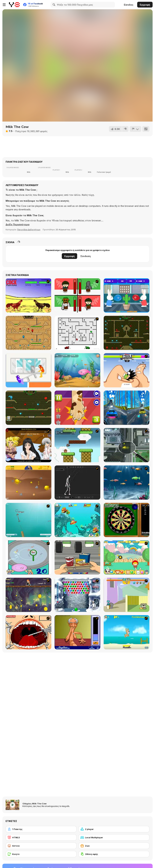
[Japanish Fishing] (28, 557)
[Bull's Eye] (127, 520)
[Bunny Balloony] (127, 295)
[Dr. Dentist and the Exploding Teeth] (28, 632)
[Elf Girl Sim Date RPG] (28, 445)
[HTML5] (41, 837)
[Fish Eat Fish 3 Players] (77, 370)
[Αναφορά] (135, 129)
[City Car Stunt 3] (127, 408)
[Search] (53, 5)
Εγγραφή (145, 5)
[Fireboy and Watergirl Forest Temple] (127, 333)
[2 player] (114, 829)
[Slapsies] (77, 408)
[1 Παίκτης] (41, 829)
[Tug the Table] (28, 370)
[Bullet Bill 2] (77, 445)
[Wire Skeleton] (77, 483)
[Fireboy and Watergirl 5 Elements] (28, 408)
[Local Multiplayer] (114, 837)
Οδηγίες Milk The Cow (34, 804)
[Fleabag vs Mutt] (127, 595)
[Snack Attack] (77, 557)
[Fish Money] (28, 595)
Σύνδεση (86, 256)
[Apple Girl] (127, 557)
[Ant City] (127, 445)
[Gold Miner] (28, 483)
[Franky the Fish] (127, 483)
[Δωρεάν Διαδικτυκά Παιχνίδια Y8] (14, 5)
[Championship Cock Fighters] (28, 295)
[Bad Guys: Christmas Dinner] (77, 295)
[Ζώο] (114, 846)
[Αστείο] (41, 846)
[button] (18, 225)
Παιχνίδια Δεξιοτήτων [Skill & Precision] (29, 230)
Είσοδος (129, 5)
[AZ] (77, 333)
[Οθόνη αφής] (114, 854)
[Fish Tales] (77, 520)
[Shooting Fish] (28, 520)
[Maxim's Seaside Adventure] (127, 632)
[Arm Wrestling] (77, 632)
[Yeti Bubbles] (77, 595)
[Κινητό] (41, 854)
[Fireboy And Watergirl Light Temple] (28, 333)
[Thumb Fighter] (127, 370)
